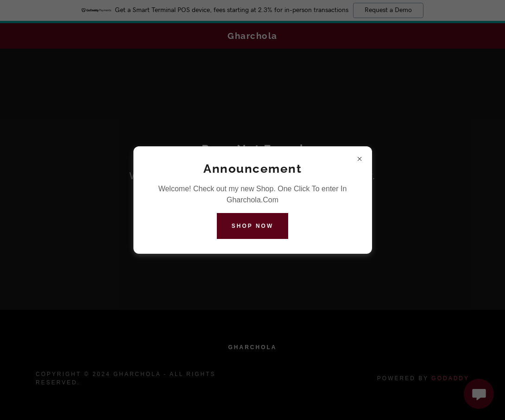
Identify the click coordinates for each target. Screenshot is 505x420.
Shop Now (252, 226)
